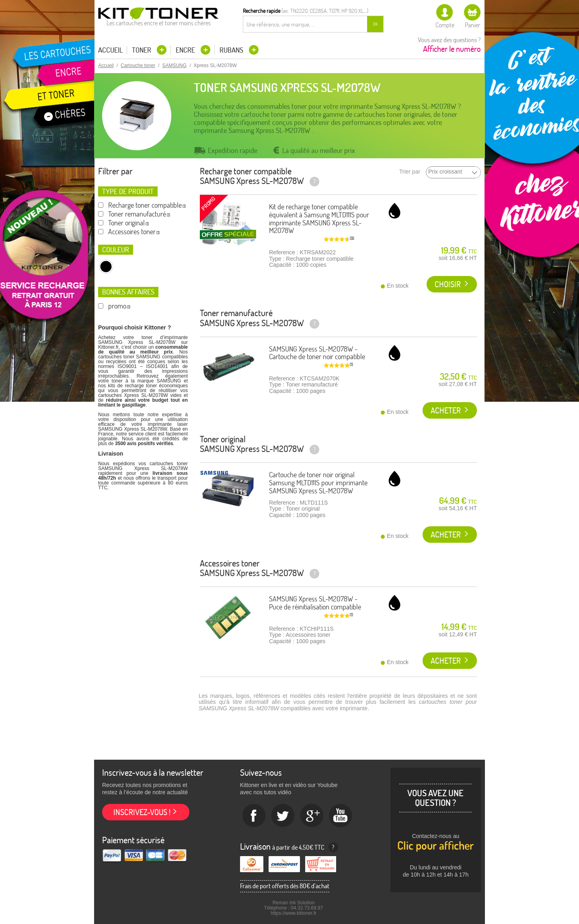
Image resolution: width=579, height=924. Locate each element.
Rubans (232, 50)
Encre (186, 50)
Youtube (341, 816)
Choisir (448, 284)
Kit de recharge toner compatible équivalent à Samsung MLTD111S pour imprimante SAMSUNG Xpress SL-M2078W (319, 219)
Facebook (254, 816)
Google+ (312, 816)
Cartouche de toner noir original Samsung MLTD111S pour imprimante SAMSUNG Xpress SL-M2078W (318, 483)
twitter (283, 816)
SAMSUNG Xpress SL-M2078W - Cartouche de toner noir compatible (317, 353)
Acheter (446, 410)
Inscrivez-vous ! (142, 812)
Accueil (110, 50)
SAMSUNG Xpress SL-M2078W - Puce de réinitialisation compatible (315, 603)
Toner (142, 50)
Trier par (410, 172)
